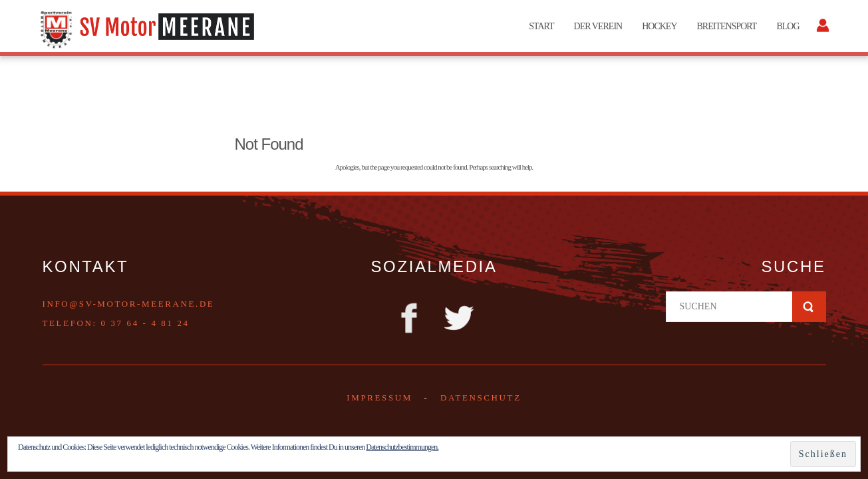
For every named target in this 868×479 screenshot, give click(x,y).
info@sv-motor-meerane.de (129, 304)
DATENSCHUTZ (481, 398)
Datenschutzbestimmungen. (402, 447)
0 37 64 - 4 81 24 (145, 323)
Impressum (379, 398)
